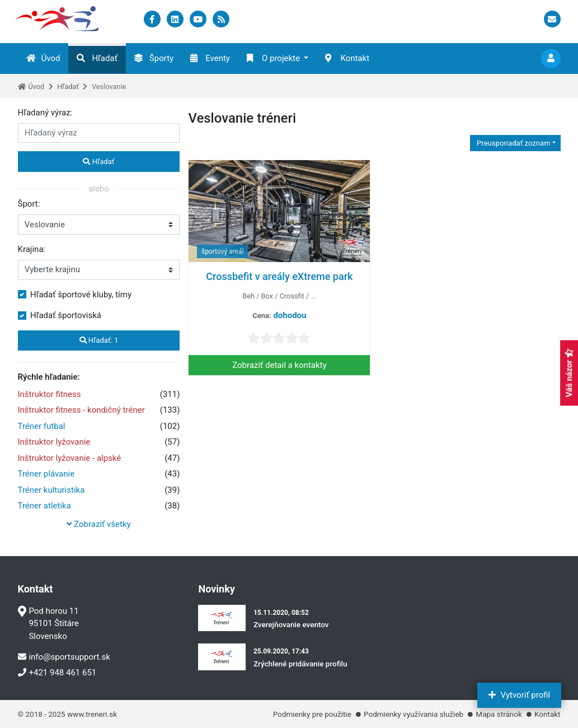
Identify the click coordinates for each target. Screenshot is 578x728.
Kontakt (347, 58)
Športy (154, 58)
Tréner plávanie (46, 474)
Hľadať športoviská (66, 315)
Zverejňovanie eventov (291, 624)
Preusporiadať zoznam (513, 143)
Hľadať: (99, 340)
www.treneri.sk (92, 714)
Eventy (210, 58)
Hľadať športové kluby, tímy (81, 295)
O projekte (273, 58)
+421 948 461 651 (57, 673)
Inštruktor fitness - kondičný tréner (81, 410)
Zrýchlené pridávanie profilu (300, 664)
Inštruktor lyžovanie (54, 442)
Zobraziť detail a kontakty (279, 365)
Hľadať (97, 58)
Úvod (43, 58)
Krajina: (32, 249)
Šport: (29, 204)
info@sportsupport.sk (64, 657)
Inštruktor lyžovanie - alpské (70, 458)
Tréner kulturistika (51, 490)
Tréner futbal (42, 426)
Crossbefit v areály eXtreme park (279, 276)
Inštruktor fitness (50, 394)
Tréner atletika (44, 506)
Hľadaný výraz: (45, 113)
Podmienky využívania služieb (413, 714)
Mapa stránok (499, 714)
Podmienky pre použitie (312, 714)
